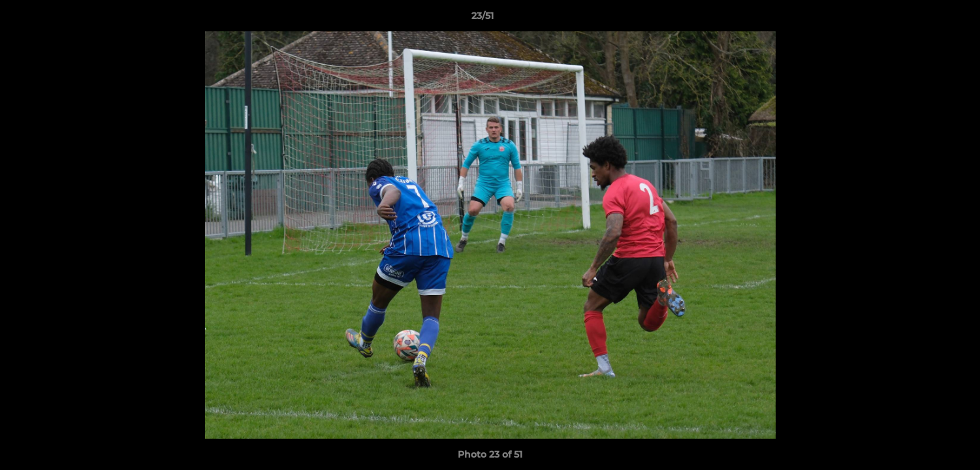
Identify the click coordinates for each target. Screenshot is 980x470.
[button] (925, 19)
